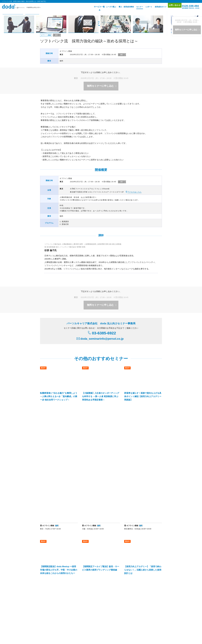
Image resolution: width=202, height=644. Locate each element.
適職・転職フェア (86, 621)
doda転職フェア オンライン (75, 568)
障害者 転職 (61, 621)
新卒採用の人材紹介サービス (114, 584)
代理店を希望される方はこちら (139, 610)
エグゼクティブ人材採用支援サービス (55, 584)
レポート (145, 7)
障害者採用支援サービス (88, 590)
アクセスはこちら (135, 192)
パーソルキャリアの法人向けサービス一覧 (101, 600)
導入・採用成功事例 (122, 7)
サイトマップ (150, 568)
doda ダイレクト (98, 565)
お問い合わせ (172, 7)
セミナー (136, 7)
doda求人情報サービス (73, 565)
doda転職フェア (48, 568)
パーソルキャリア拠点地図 (114, 610)
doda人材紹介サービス (50, 565)
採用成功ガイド (157, 7)
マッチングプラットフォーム (111, 587)
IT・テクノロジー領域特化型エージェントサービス (78, 587)
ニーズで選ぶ (107, 7)
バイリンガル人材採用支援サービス (86, 584)
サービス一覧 (95, 7)
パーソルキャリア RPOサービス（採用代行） (58, 590)
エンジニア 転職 (50, 621)
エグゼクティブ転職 (72, 621)
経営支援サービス (48, 587)
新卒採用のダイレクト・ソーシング (142, 584)
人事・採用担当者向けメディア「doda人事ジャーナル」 (61, 600)
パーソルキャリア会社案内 (91, 610)
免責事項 (158, 610)
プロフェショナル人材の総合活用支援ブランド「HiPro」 (62, 603)
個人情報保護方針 (54, 633)
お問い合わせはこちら (125, 538)
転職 (42, 621)
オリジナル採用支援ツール (101, 568)
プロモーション (151, 561)
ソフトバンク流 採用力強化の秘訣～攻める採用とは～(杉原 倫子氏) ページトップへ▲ (123, 492)
